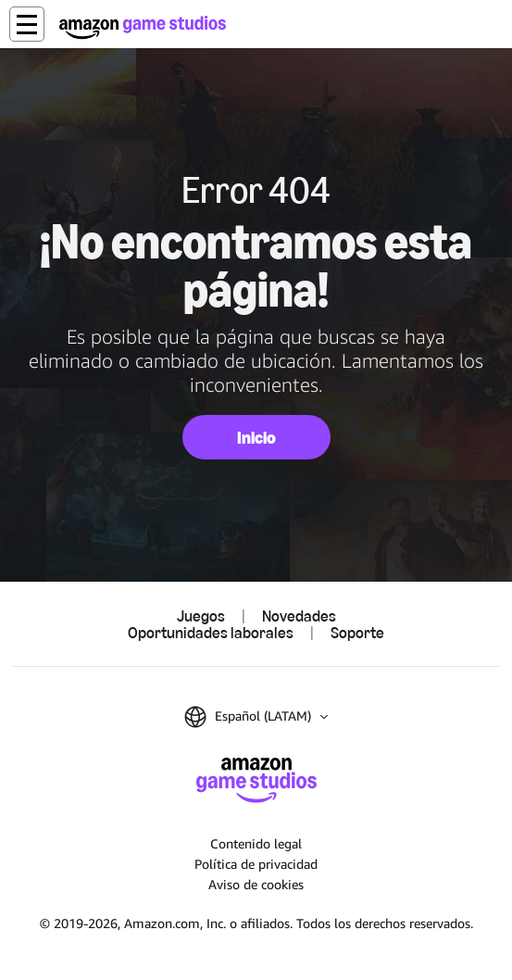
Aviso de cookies (256, 884)
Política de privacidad (256, 864)
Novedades (299, 616)
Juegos (201, 616)
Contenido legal (256, 843)
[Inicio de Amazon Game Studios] (143, 27)
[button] (27, 24)
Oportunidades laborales (211, 633)
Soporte (357, 633)
